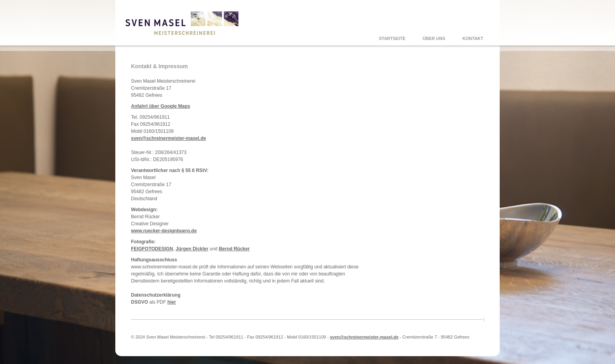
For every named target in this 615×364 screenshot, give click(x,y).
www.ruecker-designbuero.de (164, 231)
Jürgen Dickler (192, 249)
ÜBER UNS (434, 38)
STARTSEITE (392, 38)
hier (172, 302)
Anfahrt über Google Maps (161, 106)
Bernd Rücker (234, 249)
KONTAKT (473, 38)
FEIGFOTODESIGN (152, 249)
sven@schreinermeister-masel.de (168, 138)
